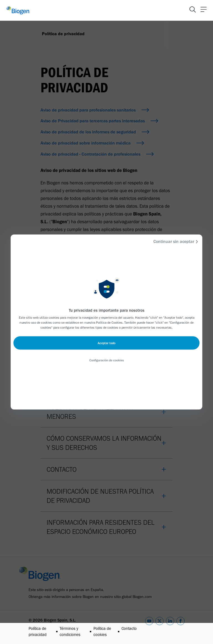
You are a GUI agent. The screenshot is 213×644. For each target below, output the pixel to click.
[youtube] (149, 627)
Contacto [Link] (129, 628)
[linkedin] (170, 627)
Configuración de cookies (106, 360)
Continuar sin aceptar (177, 242)
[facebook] (181, 627)
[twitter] (159, 627)
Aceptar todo (106, 343)
